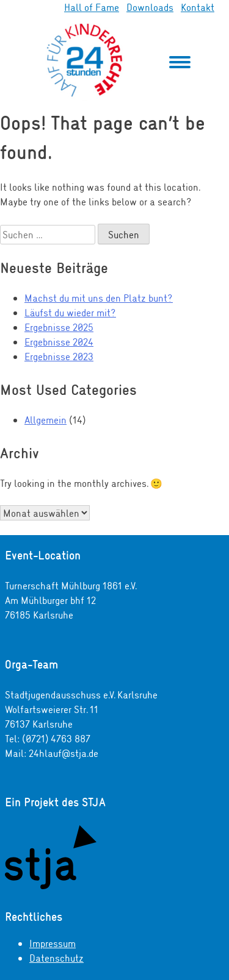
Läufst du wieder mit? (70, 312)
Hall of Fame (92, 7)
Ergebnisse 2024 (59, 342)
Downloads (150, 7)
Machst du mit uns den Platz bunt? (99, 298)
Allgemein (45, 420)
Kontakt (198, 7)
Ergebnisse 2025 (59, 327)
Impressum (53, 943)
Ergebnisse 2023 (59, 356)
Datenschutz (56, 958)
